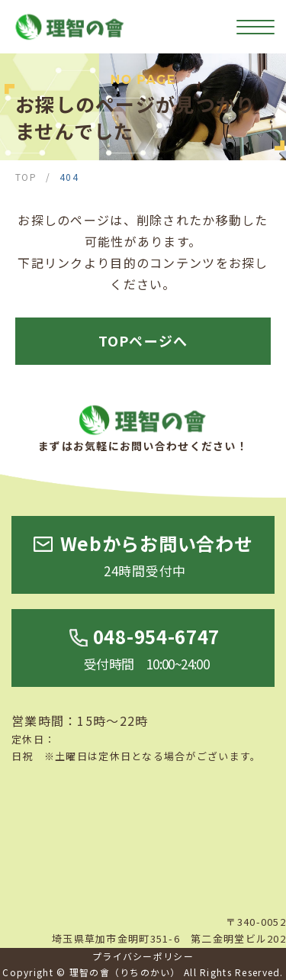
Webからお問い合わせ (157, 556)
